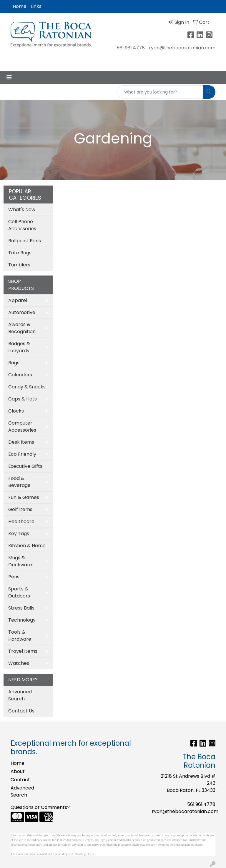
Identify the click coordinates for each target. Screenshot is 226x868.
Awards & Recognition (22, 328)
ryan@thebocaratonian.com (182, 48)
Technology (22, 620)
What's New (22, 210)
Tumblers (19, 265)
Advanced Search (20, 695)
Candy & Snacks (27, 387)
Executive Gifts (25, 466)
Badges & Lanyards (19, 347)
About (18, 771)
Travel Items (23, 651)
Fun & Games (24, 497)
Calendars (20, 375)
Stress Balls (21, 608)
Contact (20, 780)
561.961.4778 (131, 48)
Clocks (16, 411)
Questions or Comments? (40, 807)
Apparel (18, 300)
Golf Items (20, 509)
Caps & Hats (23, 399)
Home (20, 6)
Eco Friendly (22, 454)
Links (36, 6)
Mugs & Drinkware (20, 561)
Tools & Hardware (20, 636)
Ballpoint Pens (25, 241)
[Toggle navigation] (9, 77)
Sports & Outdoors (19, 592)
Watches (19, 663)
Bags (14, 363)
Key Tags (19, 534)
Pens (14, 577)
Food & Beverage (19, 482)
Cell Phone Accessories (22, 225)
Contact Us (21, 711)
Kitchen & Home (27, 546)
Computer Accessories (22, 427)
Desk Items (21, 442)
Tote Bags (20, 253)
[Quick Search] (160, 92)
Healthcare (21, 521)
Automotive (22, 312)
